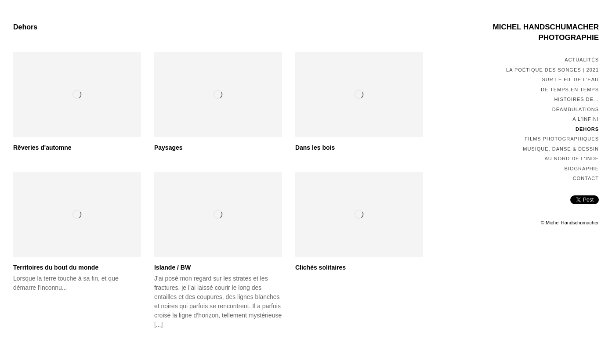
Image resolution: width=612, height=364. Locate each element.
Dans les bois (315, 148)
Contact (586, 178)
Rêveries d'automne (42, 148)
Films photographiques (562, 139)
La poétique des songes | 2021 (552, 70)
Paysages (168, 148)
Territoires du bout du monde (56, 267)
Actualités (582, 60)
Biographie (582, 169)
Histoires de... (576, 99)
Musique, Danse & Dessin (561, 149)
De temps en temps (570, 90)
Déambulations (576, 109)
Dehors (587, 129)
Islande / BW (172, 267)
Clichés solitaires (320, 267)
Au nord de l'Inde (572, 159)
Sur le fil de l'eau (570, 79)
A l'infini (586, 119)
